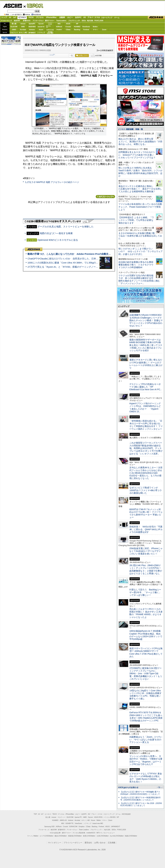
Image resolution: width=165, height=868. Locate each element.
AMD (23, 27)
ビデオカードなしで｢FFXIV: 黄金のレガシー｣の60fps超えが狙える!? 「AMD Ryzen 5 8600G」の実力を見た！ (146, 778)
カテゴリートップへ (105, 197)
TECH (31, 17)
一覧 (71, 56)
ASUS (68, 24)
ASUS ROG (32, 27)
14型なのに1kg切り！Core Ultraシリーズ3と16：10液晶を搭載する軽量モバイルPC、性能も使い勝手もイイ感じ (145, 695)
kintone (32, 30)
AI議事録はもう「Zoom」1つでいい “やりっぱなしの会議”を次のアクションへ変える (146, 740)
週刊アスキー (50, 21)
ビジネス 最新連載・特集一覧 (131, 129)
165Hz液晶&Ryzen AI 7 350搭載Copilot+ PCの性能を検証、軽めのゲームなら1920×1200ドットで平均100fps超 (146, 635)
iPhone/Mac (51, 17)
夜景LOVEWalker (89, 836)
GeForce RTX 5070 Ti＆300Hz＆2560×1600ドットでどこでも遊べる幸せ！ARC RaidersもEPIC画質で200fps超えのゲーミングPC (146, 717)
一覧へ (159, 787)
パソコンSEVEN (50, 24)
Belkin (95, 27)
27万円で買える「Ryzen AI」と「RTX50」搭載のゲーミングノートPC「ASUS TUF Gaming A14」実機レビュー (86, 267)
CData (68, 30)
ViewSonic (86, 27)
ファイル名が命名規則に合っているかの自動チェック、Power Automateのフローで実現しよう (140, 207)
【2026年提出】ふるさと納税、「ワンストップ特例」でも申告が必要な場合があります (136, 220)
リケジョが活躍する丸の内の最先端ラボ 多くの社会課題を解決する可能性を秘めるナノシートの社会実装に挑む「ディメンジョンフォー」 (139, 279)
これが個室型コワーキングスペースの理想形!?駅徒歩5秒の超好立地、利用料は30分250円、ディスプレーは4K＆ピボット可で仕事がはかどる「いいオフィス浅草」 (146, 448)
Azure (41, 30)
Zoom (104, 30)
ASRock (59, 27)
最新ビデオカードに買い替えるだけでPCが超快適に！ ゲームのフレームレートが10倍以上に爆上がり (146, 364)
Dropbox (59, 30)
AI (10, 17)
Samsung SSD (49, 827)
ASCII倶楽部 (156, 18)
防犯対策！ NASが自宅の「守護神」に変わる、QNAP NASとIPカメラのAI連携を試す (146, 529)
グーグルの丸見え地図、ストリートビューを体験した (66, 227)
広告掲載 (112, 843)
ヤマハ (95, 30)
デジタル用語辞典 (79, 833)
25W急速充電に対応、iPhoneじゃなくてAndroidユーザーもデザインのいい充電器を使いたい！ (146, 551)
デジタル (40, 17)
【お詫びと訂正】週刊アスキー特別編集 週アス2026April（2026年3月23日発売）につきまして (140, 793)
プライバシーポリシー (73, 843)
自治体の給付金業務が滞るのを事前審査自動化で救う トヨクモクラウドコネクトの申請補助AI (136, 265)
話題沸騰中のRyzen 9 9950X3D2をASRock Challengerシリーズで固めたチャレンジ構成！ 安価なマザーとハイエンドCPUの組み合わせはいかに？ (146, 320)
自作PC (78, 17)
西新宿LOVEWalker (75, 836)
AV (85, 17)
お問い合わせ (100, 843)
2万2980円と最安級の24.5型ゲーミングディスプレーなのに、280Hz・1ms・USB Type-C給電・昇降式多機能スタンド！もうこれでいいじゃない (146, 674)
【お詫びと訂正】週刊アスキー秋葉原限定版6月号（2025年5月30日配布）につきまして (140, 799)
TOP (35, 814)
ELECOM (14, 27)
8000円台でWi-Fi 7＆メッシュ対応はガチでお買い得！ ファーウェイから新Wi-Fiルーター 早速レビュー (146, 513)
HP (77, 24)
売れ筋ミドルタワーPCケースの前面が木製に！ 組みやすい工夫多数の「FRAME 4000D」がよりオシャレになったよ (146, 613)
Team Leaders (84, 830)
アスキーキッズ (6, 21)
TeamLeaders (61, 21)
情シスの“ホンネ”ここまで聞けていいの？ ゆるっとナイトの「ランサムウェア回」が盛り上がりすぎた (141, 251)
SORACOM (73, 827)
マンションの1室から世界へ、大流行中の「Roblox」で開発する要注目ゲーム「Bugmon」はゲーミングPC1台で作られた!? (146, 760)
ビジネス (33, 6)
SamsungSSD (48, 27)
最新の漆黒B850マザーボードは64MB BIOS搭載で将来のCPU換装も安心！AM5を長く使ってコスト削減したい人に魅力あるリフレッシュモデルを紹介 (146, 345)
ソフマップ (41, 33)
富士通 (14, 24)
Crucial (68, 27)
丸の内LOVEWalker (117, 836)
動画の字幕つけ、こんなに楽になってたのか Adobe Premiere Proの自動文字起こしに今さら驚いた (81, 254)
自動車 (62, 17)
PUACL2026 (99, 21)
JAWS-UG (63, 820)
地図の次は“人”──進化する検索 (56, 233)
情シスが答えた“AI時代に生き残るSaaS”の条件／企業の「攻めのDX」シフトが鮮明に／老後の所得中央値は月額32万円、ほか (140, 172)
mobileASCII (91, 833)
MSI (59, 24)
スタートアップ (107, 18)
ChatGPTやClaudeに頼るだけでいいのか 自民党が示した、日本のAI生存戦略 (69, 259)
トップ (4, 17)
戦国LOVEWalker (131, 836)
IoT (15, 17)
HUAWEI (77, 27)
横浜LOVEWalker (61, 836)
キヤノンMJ (23, 33)
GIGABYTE (41, 27)
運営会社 (88, 843)
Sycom (41, 24)
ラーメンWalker (33, 836)
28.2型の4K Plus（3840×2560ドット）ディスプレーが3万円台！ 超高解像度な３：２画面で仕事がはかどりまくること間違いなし (146, 569)
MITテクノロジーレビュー (106, 833)
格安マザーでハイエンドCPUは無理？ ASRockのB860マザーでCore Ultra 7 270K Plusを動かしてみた (146, 652)
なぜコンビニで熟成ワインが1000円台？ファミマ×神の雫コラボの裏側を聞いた (146, 490)
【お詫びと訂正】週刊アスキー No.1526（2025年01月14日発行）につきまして (141, 804)
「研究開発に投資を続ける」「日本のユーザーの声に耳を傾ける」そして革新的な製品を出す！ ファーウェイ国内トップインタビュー (146, 425)
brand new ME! (98, 823)
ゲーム (117, 18)
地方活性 (90, 21)
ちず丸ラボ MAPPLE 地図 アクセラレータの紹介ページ (52, 182)
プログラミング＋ (97, 830)
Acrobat (23, 30)
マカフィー (14, 33)
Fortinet (86, 30)
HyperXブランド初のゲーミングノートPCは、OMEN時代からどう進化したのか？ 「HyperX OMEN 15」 (145, 407)
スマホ (97, 17)
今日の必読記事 (55, 833)
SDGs (84, 21)
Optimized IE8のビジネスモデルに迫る (58, 240)
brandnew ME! (50, 33)
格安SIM (17, 21)
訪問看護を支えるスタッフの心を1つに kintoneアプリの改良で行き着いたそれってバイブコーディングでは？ (137, 155)
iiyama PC (78, 817)
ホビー (70, 17)
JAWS (14, 30)
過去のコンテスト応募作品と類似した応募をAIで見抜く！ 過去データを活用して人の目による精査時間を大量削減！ (140, 189)
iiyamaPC (32, 24)
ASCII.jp (13, 6)
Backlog (77, 30)
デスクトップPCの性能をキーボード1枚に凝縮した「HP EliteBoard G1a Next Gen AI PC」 (146, 387)
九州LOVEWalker (103, 836)
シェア (52, 55)
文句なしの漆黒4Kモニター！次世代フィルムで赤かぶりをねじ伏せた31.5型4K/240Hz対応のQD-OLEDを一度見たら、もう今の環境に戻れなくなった (146, 473)
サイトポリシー (55, 843)
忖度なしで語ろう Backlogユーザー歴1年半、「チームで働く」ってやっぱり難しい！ (145, 592)
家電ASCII (27, 21)
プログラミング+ (74, 21)
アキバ (90, 17)
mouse (23, 24)
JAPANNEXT (32, 33)
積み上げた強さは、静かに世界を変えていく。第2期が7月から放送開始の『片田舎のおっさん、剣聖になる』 (140, 142)
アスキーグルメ (38, 21)
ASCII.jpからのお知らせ (128, 787)
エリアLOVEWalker (46, 836)
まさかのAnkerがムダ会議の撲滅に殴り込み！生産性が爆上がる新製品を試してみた (140, 236)
